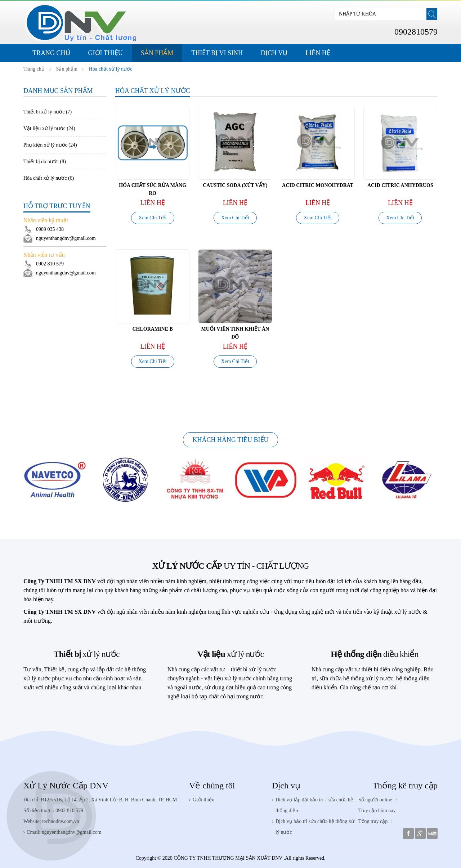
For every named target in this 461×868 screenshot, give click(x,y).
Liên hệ (318, 53)
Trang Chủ (51, 53)
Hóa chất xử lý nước (111, 69)
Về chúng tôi (212, 786)
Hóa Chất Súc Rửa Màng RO (153, 189)
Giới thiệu (106, 53)
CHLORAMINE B (152, 329)
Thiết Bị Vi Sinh (217, 53)
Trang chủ (34, 69)
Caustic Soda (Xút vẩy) (235, 185)
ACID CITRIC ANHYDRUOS (400, 185)
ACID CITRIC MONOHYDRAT (318, 185)
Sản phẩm (157, 53)
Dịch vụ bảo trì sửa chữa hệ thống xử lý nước (315, 827)
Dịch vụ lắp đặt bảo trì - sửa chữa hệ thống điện (314, 805)
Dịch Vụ (274, 53)
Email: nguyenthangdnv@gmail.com (64, 832)
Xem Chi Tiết (153, 218)
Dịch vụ (286, 786)
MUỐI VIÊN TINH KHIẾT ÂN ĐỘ (235, 333)
